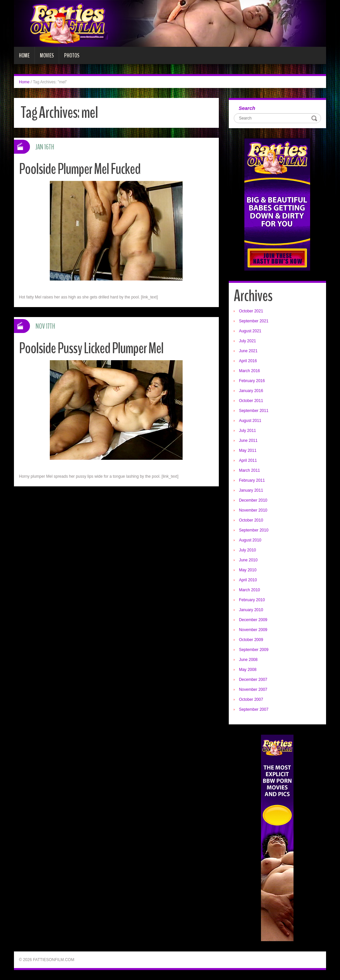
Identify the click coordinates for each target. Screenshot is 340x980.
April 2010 (248, 580)
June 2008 (248, 660)
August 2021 (250, 331)
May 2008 (248, 670)
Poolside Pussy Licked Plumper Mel (91, 348)
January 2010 (251, 610)
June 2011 (248, 441)
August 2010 (250, 540)
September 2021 (254, 321)
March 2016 (250, 371)
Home (24, 55)
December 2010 (253, 500)
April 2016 (248, 361)
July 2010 (248, 550)
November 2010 (253, 510)
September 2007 (254, 709)
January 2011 (251, 490)
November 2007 (253, 690)
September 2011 (254, 411)
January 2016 (251, 391)
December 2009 (253, 620)
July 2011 (248, 431)
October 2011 (251, 401)
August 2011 (250, 421)
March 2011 (250, 470)
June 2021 (248, 351)
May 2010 (248, 570)
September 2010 (254, 530)
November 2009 (253, 630)
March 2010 (250, 590)
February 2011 (252, 480)
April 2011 (248, 460)
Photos (72, 55)
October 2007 (251, 699)
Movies (47, 55)
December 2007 (253, 680)
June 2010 (248, 560)
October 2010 (251, 520)
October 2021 (251, 311)
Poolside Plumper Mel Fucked (80, 169)
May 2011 (248, 450)
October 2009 (251, 640)
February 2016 (252, 381)
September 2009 (254, 650)
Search (247, 108)
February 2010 (252, 600)
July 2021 (248, 341)
